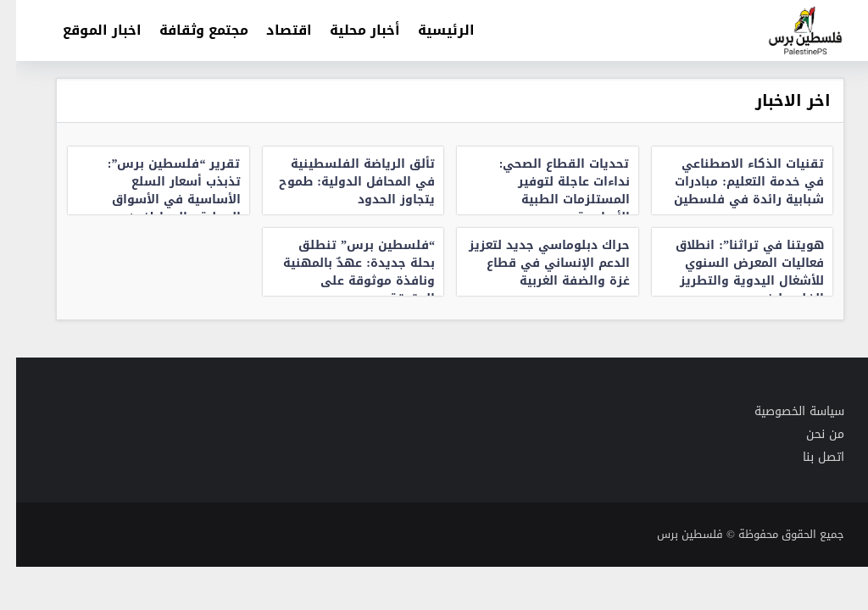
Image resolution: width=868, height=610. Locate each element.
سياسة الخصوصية (783, 411)
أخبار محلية (349, 30)
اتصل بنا (807, 457)
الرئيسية (430, 30)
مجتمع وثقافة (188, 30)
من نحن (809, 434)
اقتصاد (273, 30)
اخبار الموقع (86, 30)
